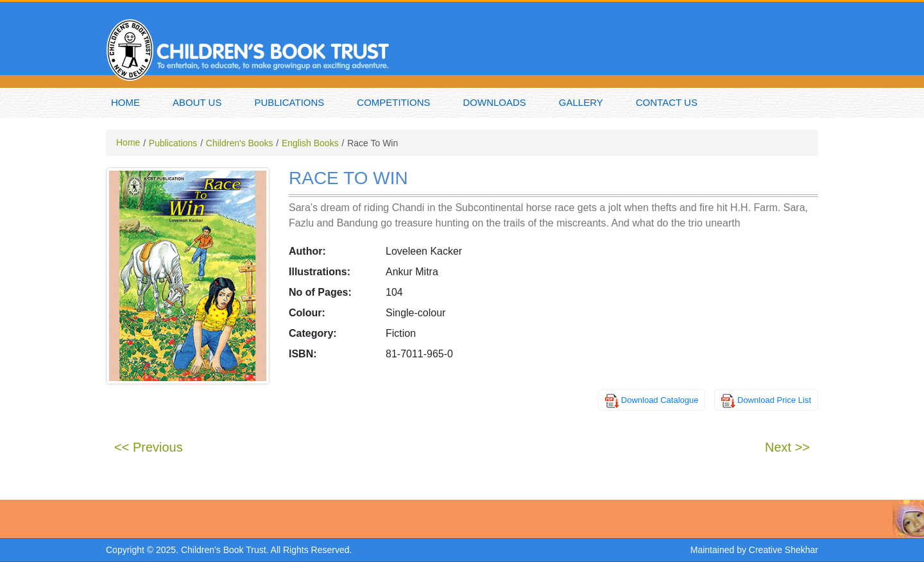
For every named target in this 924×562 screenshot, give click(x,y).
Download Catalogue (660, 400)
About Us (197, 102)
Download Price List (774, 400)
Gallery (581, 102)
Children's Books (240, 143)
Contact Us (667, 102)
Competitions (393, 102)
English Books (310, 143)
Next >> (787, 447)
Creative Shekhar (783, 550)
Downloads (495, 102)
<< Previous (149, 447)
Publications (289, 102)
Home (125, 102)
